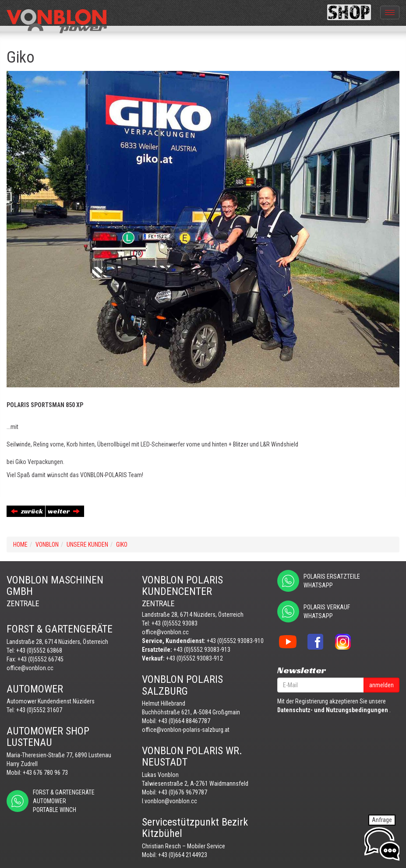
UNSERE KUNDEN (87, 545)
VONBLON (47, 545)
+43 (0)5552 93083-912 (194, 658)
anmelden (381, 685)
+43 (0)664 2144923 (183, 855)
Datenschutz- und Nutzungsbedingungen (333, 710)
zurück (27, 511)
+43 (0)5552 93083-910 (235, 641)
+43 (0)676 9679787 (183, 792)
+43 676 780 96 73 (45, 773)
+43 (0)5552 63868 (39, 650)
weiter (64, 511)
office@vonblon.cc (30, 668)
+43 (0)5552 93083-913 (202, 650)
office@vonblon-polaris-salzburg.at (186, 730)
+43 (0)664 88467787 (184, 721)
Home (20, 545)
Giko (122, 545)
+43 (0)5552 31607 (39, 710)
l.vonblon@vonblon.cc (169, 801)
